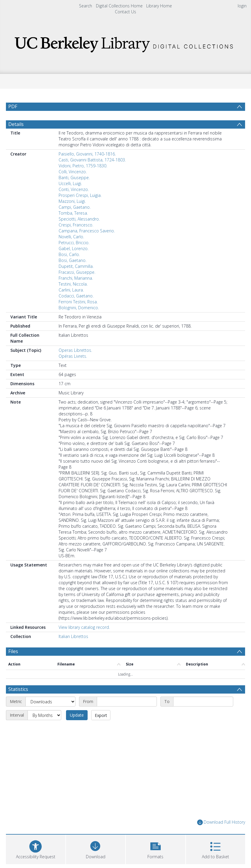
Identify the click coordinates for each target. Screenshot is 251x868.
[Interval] (44, 715)
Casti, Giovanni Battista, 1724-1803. (92, 160)
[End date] (203, 702)
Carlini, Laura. (71, 290)
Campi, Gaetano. (75, 207)
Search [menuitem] (86, 6)
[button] (156, 849)
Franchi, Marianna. (76, 278)
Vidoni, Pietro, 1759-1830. (83, 166)
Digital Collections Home (119, 6)
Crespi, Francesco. (76, 225)
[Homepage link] (125, 43)
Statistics (18, 689)
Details (16, 124)
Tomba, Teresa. (73, 213)
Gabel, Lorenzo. (74, 248)
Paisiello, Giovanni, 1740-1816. (87, 154)
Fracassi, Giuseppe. (77, 272)
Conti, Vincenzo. (74, 189)
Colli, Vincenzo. (73, 172)
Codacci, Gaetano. (76, 296)
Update (77, 715)
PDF (13, 106)
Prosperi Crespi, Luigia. (80, 195)
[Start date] (127, 702)
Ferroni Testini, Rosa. (78, 302)
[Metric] (50, 702)
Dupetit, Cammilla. (76, 266)
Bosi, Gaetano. (73, 260)
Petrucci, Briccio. (74, 243)
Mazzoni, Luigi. (72, 201)
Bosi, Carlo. (69, 254)
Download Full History (221, 822)
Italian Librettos (73, 636)
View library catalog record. (84, 627)
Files (13, 651)
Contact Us (125, 12)
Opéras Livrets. (73, 356)
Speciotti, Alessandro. (79, 219)
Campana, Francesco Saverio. (87, 231)
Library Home (159, 6)
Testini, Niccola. (73, 284)
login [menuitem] (242, 6)
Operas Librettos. (75, 350)
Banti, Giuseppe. (74, 178)
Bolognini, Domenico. (79, 308)
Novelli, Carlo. (71, 237)
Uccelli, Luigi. (70, 183)
